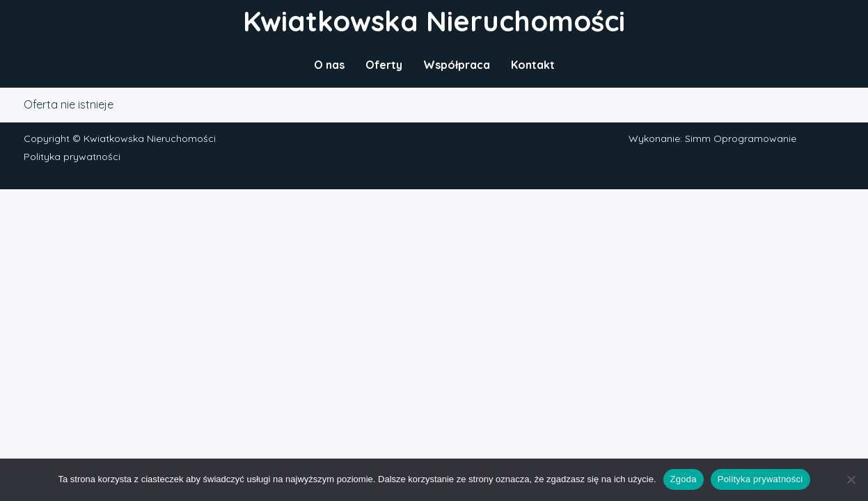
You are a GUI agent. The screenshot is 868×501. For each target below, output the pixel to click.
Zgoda (684, 479)
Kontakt (533, 65)
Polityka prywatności (72, 157)
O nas (329, 65)
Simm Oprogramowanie (741, 138)
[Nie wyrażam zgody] (851, 479)
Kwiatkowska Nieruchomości (434, 21)
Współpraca (457, 65)
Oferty (384, 65)
